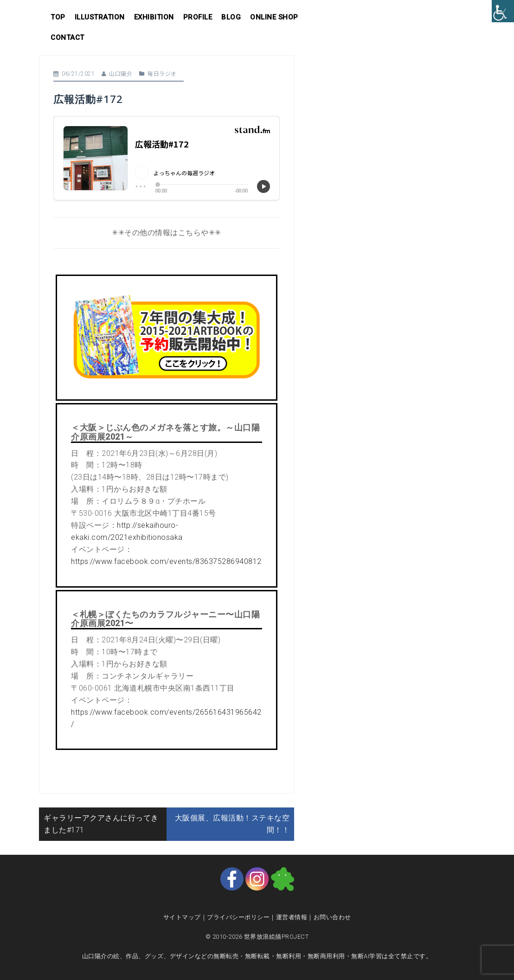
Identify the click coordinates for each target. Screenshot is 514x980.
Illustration (100, 17)
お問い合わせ (332, 917)
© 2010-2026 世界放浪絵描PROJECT (257, 937)
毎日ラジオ (162, 74)
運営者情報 (292, 917)
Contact (67, 38)
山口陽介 (121, 74)
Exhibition (154, 17)
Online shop (274, 17)
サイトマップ (182, 917)
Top (58, 17)
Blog (231, 17)
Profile (198, 17)
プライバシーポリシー (238, 917)
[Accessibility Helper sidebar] (503, 11)
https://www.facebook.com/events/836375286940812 (166, 561)
